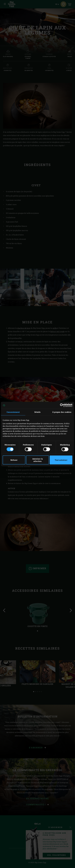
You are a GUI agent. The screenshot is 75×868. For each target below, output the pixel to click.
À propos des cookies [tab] (62, 412)
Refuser (14, 460)
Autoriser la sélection (38, 460)
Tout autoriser (61, 460)
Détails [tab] (37, 412)
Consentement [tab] (13, 412)
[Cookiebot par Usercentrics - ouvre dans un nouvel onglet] (62, 405)
